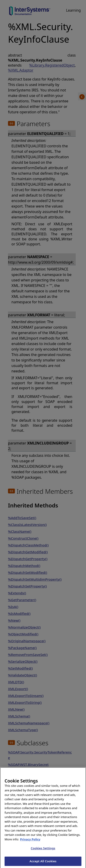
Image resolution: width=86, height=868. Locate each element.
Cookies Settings (43, 850)
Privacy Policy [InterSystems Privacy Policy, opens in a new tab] (30, 841)
